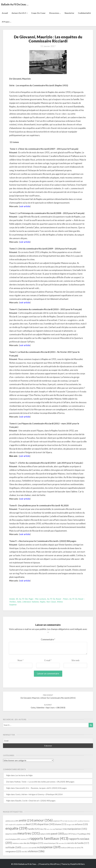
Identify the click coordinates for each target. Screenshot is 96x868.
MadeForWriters (77, 864)
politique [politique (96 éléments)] (85, 834)
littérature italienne (31, 602)
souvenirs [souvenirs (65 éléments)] (26, 848)
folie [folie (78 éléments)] (43, 829)
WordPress (55, 864)
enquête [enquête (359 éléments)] (16, 828)
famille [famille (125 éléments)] (34, 829)
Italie (19, 602)
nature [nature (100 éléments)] (45, 834)
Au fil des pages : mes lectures (33, 599)
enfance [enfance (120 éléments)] (81, 824)
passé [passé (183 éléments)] (57, 833)
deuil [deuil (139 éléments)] (31, 824)
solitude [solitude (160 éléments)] (13, 847)
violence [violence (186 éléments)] (36, 851)
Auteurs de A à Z (20, 13)
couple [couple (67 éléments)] (12, 825)
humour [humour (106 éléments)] (61, 829)
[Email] (48, 741)
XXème (60, 602)
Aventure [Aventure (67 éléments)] (72, 821)
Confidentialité (84, 13)
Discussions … (55, 13)
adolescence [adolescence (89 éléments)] (12, 821)
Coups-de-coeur (38, 13)
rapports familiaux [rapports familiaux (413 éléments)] (49, 838)
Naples (43, 602)
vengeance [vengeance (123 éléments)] (13, 851)
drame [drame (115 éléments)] (61, 824)
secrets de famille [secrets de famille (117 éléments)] (78, 843)
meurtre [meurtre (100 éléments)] (11, 834)
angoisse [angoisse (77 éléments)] (58, 821)
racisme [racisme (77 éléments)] (25, 839)
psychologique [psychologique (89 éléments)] (13, 839)
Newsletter (69, 13)
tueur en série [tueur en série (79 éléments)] (77, 848)
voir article (25, 206)
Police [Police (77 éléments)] (76, 834)
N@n (8, 775)
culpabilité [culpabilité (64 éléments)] (21, 825)
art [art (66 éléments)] (65, 821)
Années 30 (14, 599)
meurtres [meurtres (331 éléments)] (29, 833)
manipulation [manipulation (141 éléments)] (77, 829)
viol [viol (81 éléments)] (24, 852)
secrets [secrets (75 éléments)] (63, 843)
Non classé (51, 602)
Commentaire (48, 639)
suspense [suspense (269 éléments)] (50, 847)
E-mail (48, 660)
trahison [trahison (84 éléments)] (66, 848)
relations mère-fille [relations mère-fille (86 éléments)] (21, 843)
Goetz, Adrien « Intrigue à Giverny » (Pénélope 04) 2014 (39, 794)
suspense (13, 604)
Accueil (5, 13)
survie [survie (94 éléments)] (35, 848)
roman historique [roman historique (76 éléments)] (51, 843)
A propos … (7, 22)
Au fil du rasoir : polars (58, 599)
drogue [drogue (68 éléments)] (71, 825)
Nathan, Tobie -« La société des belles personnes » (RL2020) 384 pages (44, 782)
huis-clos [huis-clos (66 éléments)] (51, 829)
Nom (21, 660)
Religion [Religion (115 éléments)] (37, 843)
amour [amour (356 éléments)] (43, 820)
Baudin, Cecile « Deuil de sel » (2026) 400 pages (35, 801)
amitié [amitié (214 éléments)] (26, 820)
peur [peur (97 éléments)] (68, 834)
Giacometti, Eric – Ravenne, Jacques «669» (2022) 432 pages (41, 788)
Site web (75, 660)
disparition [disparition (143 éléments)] (46, 824)
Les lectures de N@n (24, 775)
